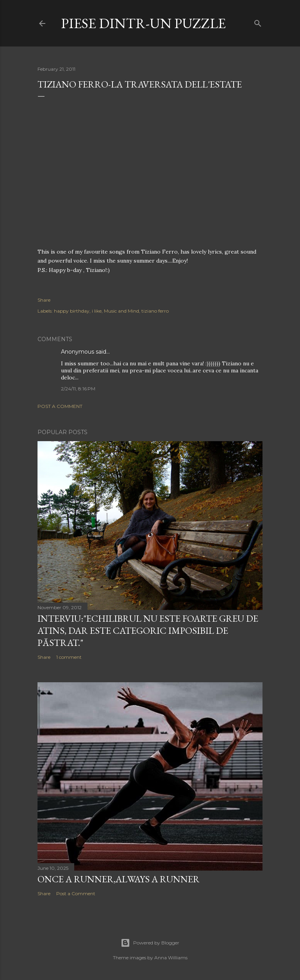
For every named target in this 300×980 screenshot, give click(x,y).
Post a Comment (60, 406)
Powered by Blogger (150, 943)
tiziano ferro (155, 311)
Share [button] (44, 300)
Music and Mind (121, 311)
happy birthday (72, 311)
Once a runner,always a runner (119, 879)
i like (97, 311)
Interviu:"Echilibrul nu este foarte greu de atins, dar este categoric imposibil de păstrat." (148, 630)
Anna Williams (171, 958)
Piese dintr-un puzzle (143, 23)
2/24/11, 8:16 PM (78, 389)
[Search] (258, 22)
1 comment (69, 657)
